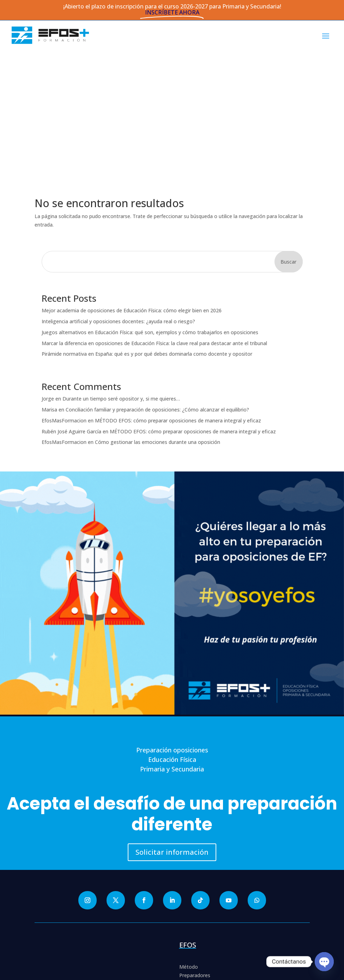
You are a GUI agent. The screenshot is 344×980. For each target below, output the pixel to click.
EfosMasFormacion (64, 293)
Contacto (190, 882)
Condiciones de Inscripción (73, 946)
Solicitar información (172, 725)
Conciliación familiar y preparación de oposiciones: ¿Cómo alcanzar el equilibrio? (157, 282)
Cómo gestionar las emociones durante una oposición (158, 315)
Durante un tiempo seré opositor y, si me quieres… (121, 272)
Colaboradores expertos (207, 857)
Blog (185, 865)
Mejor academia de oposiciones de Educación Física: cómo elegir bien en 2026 (132, 183)
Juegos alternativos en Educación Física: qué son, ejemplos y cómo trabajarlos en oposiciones (150, 205)
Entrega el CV (195, 874)
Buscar (288, 135)
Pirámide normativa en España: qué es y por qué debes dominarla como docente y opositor (147, 227)
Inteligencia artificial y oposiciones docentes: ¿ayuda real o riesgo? (118, 194)
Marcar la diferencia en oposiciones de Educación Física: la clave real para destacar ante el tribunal (154, 216)
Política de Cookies (65, 929)
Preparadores (195, 848)
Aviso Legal (56, 937)
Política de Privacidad (67, 921)
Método (189, 840)
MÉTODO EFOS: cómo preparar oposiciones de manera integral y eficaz (178, 293)
